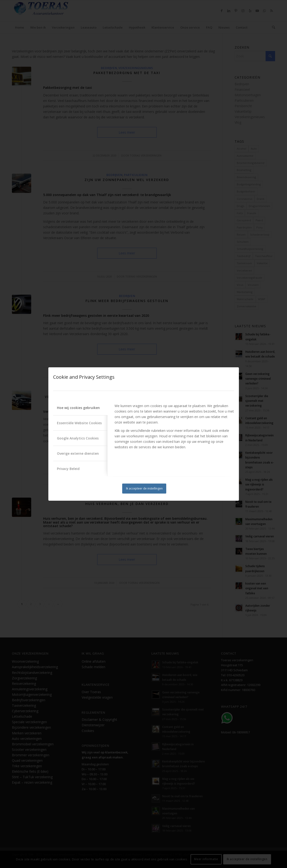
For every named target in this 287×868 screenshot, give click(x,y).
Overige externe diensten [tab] (78, 453)
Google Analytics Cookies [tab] (78, 438)
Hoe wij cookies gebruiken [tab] (78, 408)
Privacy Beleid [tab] (68, 469)
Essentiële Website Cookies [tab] (79, 423)
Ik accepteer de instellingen (144, 488)
